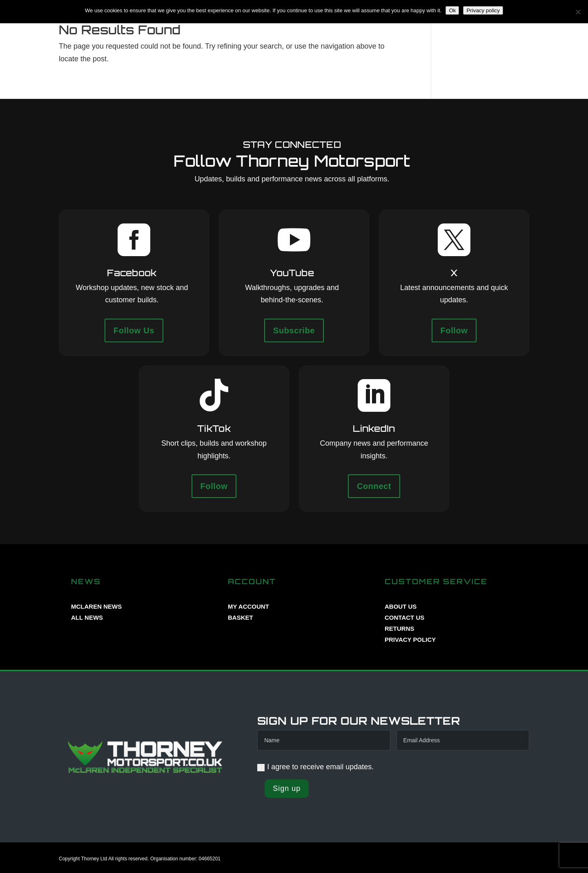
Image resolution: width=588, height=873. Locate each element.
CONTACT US (404, 617)
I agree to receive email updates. (315, 767)
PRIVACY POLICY (410, 640)
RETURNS (400, 629)
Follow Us (134, 330)
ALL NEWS (87, 617)
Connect (374, 486)
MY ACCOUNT (248, 606)
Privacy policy (483, 10)
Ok (452, 10)
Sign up (287, 788)
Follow (454, 330)
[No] (578, 12)
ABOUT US (401, 606)
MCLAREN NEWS (96, 606)
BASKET (241, 617)
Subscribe (294, 330)
